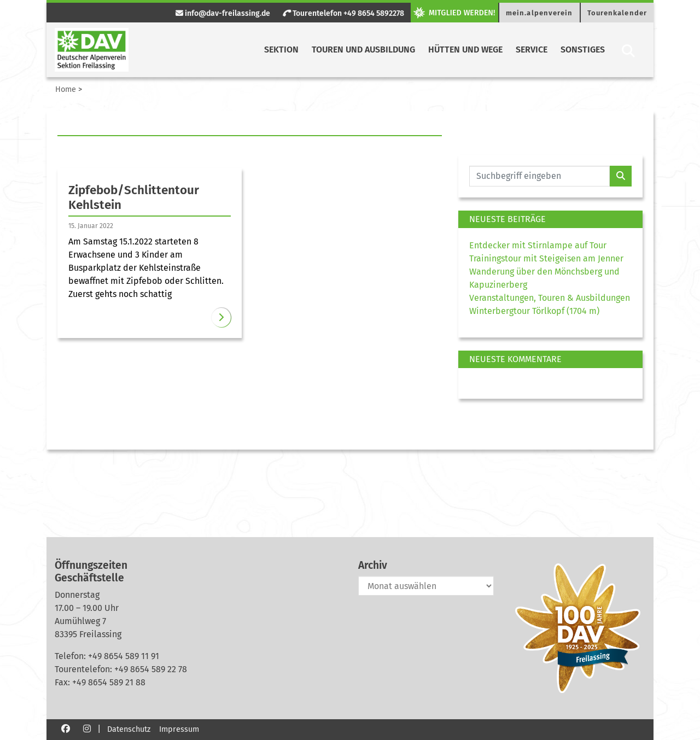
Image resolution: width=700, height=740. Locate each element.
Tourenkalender (617, 13)
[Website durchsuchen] (539, 176)
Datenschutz (129, 729)
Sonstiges (583, 49)
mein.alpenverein (539, 13)
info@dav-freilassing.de (223, 13)
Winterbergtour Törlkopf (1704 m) (534, 311)
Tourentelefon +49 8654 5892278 (343, 13)
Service (532, 49)
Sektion (281, 49)
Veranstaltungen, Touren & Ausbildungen (550, 298)
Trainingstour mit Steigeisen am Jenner (546, 258)
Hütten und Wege (465, 49)
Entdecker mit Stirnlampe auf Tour (538, 245)
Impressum (179, 729)
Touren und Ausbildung (363, 49)
